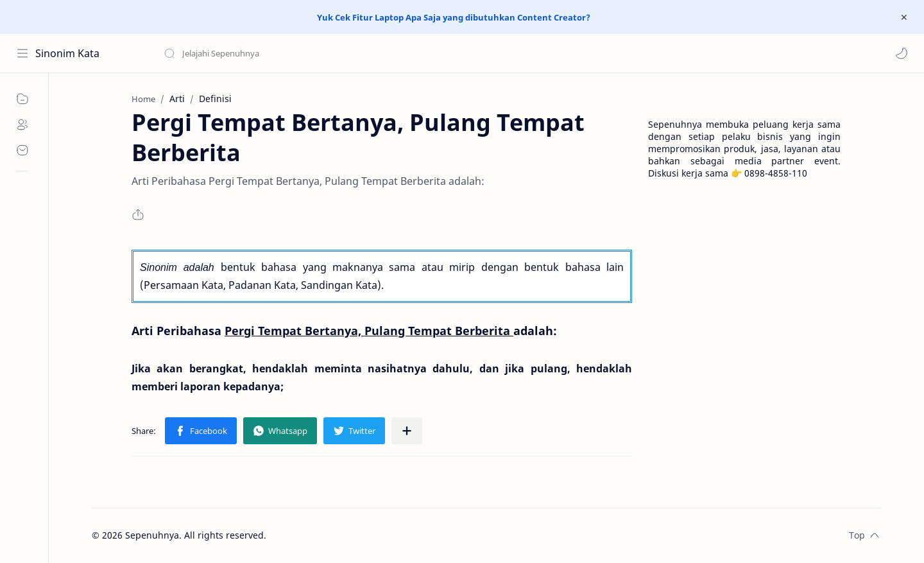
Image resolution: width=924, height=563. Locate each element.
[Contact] (22, 150)
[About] (22, 125)
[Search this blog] (266, 53)
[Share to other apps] (407, 431)
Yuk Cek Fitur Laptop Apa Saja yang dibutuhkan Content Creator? (454, 17)
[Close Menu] (904, 17)
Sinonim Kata (67, 53)
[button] (902, 53)
